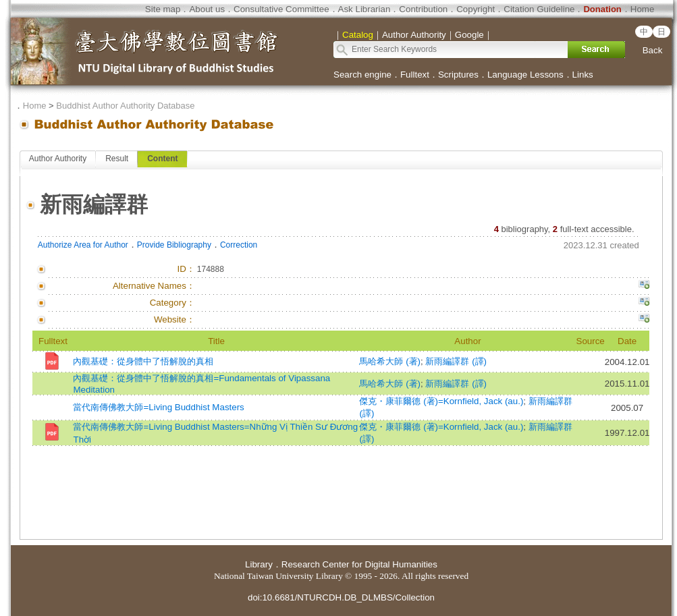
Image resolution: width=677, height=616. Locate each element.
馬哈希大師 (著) (390, 361)
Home (643, 9)
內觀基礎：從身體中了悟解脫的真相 (143, 361)
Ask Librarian (364, 9)
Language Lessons (525, 75)
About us (207, 9)
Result (117, 159)
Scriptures (458, 75)
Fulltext (415, 75)
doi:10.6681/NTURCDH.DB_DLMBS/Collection (341, 597)
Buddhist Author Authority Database (125, 106)
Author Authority (58, 159)
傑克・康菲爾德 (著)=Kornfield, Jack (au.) (441, 401)
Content (162, 159)
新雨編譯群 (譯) (456, 361)
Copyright (476, 9)
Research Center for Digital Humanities (359, 564)
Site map (163, 9)
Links (583, 75)
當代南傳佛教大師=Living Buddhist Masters (158, 407)
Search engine (362, 75)
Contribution (423, 9)
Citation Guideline (539, 9)
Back (653, 50)
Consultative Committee (281, 9)
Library (259, 564)
